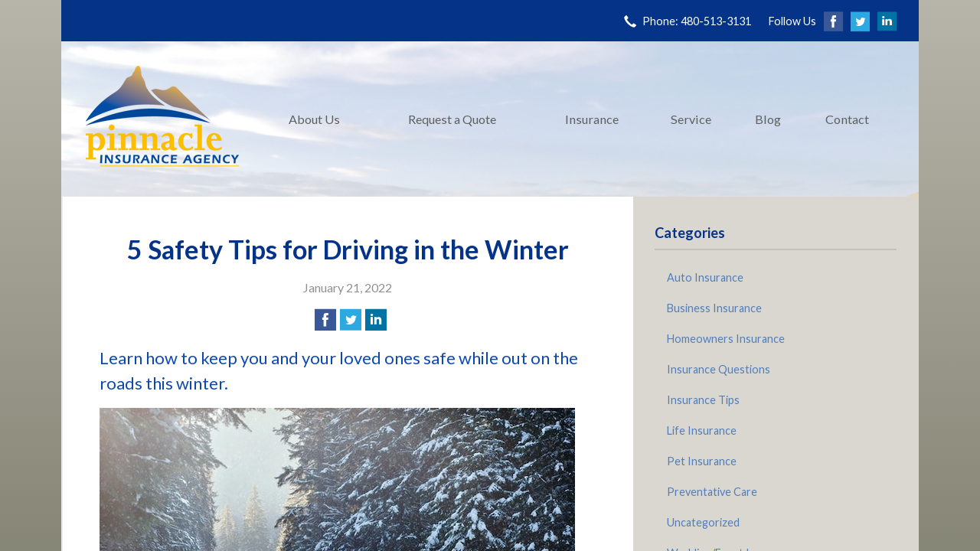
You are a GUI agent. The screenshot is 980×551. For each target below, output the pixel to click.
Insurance (592, 119)
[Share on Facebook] (325, 320)
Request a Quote (452, 119)
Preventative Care (712, 492)
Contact (847, 119)
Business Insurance (714, 308)
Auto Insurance (705, 277)
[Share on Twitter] (351, 320)
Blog (768, 119)
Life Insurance (702, 430)
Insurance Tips (703, 400)
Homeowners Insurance (726, 339)
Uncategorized (703, 522)
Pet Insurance (702, 461)
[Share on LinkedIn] (376, 320)
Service (691, 119)
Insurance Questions (719, 369)
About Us (314, 119)
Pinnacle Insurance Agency (162, 119)
